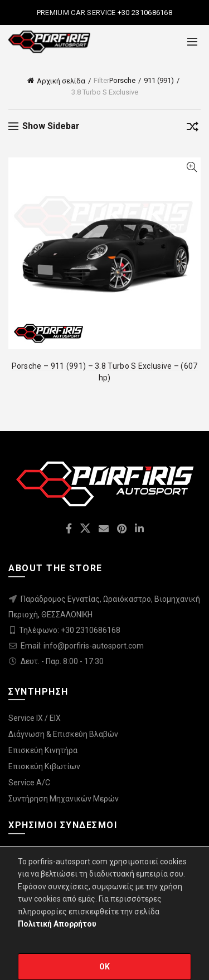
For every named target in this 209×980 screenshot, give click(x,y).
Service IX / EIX (35, 718)
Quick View (191, 167)
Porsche (122, 80)
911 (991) (159, 80)
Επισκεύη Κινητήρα (43, 750)
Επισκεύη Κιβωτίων (44, 766)
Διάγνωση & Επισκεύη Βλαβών (63, 734)
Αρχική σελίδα (61, 81)
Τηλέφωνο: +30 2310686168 (70, 630)
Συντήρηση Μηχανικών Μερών (64, 799)
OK (105, 967)
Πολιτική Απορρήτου (57, 924)
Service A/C (29, 783)
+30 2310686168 (144, 13)
